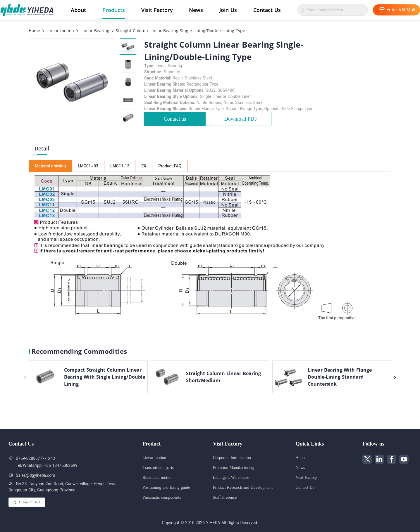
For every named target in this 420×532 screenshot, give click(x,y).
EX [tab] (144, 166)
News (196, 10)
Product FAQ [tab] (170, 166)
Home (34, 31)
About (78, 10)
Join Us (228, 10)
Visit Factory (157, 10)
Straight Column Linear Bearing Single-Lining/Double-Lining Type (180, 31)
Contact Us (267, 10)
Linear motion (60, 31)
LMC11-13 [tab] (120, 166)
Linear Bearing (94, 31)
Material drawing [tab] (50, 166)
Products (114, 10)
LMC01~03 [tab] (88, 166)
